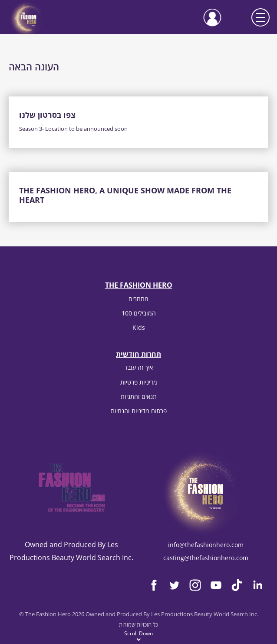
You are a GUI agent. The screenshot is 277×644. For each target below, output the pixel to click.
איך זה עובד (139, 367)
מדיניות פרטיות (139, 382)
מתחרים (138, 299)
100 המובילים (139, 313)
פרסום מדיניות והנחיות (139, 411)
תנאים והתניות (139, 397)
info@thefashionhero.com (206, 545)
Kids (139, 327)
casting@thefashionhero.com (206, 558)
